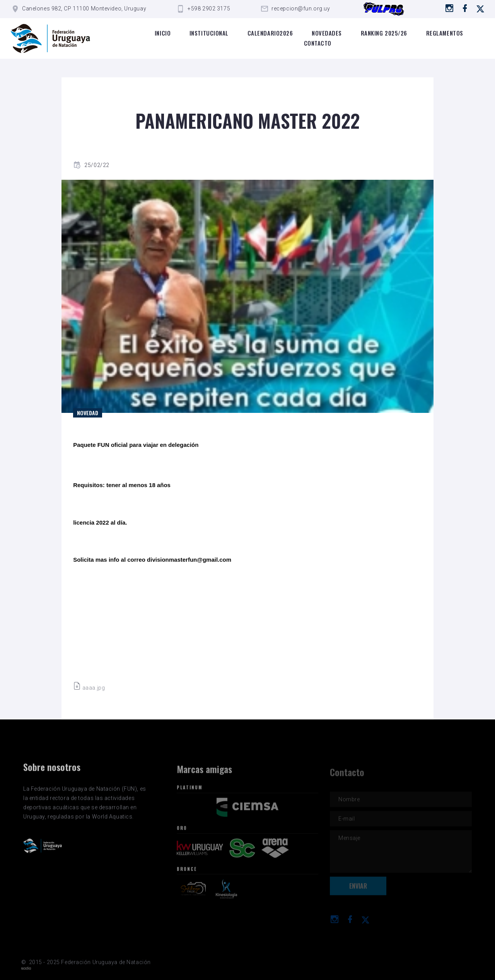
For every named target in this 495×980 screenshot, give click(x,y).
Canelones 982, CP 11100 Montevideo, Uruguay (84, 9)
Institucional (209, 33)
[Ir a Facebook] (465, 8)
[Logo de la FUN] (51, 38)
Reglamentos (445, 33)
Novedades (327, 33)
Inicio (163, 33)
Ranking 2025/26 (384, 33)
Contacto (318, 43)
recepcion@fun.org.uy (301, 9)
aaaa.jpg (89, 688)
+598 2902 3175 (209, 9)
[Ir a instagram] (450, 8)
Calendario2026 (270, 33)
